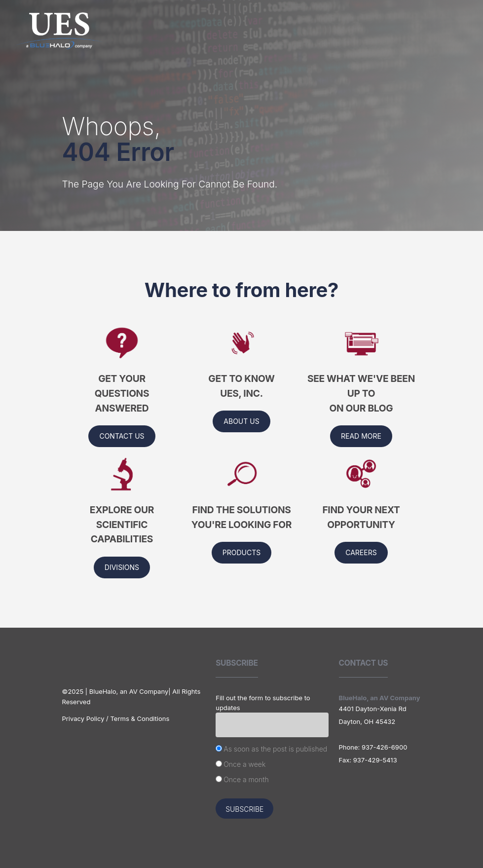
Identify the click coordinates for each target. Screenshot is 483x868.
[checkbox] (272, 765)
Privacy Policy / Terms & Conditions (116, 718)
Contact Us (122, 436)
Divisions (122, 567)
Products (241, 552)
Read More (361, 436)
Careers (361, 552)
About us (241, 421)
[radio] (272, 750)
